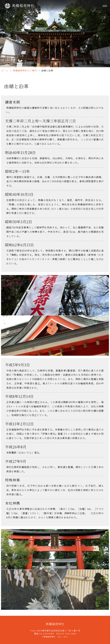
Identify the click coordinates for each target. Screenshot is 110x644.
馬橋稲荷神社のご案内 (25, 70)
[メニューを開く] (105, 6)
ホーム (5, 70)
